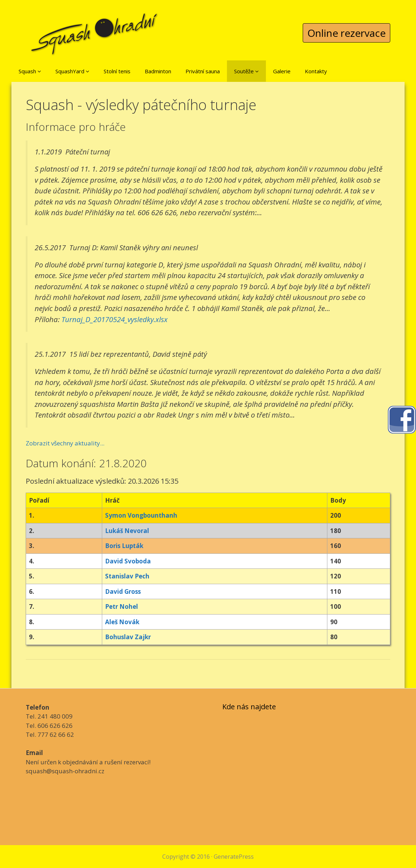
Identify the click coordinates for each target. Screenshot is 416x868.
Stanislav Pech (127, 576)
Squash (30, 71)
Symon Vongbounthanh (141, 515)
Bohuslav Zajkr (128, 637)
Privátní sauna (203, 71)
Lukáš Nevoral (127, 531)
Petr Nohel (122, 606)
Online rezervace (346, 33)
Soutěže (246, 71)
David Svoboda (128, 561)
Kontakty (316, 71)
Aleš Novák (122, 622)
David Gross (123, 591)
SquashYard (72, 71)
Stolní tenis (117, 71)
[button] (39, 71)
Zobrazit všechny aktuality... (65, 443)
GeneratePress (234, 857)
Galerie (282, 71)
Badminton (158, 71)
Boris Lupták (124, 546)
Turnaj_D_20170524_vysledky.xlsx (115, 319)
